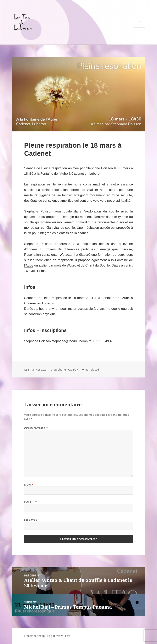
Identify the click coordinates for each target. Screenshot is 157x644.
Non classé (92, 369)
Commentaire (36, 428)
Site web (31, 520)
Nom (29, 484)
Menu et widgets (140, 28)
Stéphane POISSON (66, 369)
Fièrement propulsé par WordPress (47, 636)
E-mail (30, 502)
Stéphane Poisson (38, 244)
